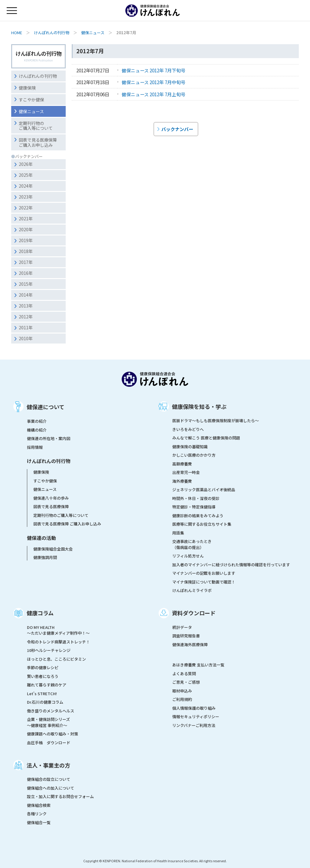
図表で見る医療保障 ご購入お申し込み (67, 524)
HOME (17, 33)
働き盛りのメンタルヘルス (51, 711)
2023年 (26, 197)
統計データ (182, 627)
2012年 (26, 317)
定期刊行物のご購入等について (36, 126)
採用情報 (35, 447)
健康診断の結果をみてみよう (198, 516)
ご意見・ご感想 (186, 682)
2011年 (26, 327)
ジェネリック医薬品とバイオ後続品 (204, 490)
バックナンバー (177, 129)
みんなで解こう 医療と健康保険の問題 (206, 438)
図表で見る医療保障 (51, 506)
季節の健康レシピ (43, 667)
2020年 (26, 229)
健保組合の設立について (49, 779)
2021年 (26, 219)
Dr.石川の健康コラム (45, 702)
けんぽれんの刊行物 (52, 33)
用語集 (178, 533)
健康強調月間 (45, 557)
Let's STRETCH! (42, 694)
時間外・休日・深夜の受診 (196, 498)
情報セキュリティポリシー (196, 717)
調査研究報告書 (186, 636)
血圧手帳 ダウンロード (49, 743)
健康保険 (27, 88)
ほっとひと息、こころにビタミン (56, 659)
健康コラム (40, 613)
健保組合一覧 (39, 822)
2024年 (26, 186)
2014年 (26, 295)
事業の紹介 (37, 421)
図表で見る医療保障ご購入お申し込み (38, 142)
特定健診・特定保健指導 (194, 507)
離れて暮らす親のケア (47, 685)
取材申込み (182, 691)
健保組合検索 (39, 805)
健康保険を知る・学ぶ (199, 406)
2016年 (26, 273)
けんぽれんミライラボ (192, 590)
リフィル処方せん (188, 556)
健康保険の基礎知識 (190, 447)
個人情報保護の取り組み (194, 708)
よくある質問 (184, 674)
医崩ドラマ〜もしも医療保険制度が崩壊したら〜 (216, 421)
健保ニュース (93, 33)
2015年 (26, 284)
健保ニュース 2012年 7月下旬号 (153, 70)
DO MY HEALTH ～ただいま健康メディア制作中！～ (58, 630)
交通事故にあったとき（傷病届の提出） (192, 544)
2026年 (26, 164)
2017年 (26, 262)
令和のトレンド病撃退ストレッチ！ (58, 642)
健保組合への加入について (51, 788)
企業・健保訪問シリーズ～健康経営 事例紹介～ (48, 722)
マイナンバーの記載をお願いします (204, 573)
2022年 (26, 208)
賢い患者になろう (43, 676)
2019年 (26, 240)
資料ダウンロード (194, 613)
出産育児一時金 (186, 472)
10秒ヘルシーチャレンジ (49, 650)
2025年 (26, 175)
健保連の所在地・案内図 (49, 438)
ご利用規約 (182, 699)
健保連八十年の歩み (51, 498)
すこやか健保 (31, 100)
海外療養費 (182, 481)
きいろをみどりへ (188, 429)
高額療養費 (182, 464)
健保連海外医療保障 (190, 644)
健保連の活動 (41, 538)
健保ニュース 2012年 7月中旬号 (153, 82)
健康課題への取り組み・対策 (53, 734)
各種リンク (37, 814)
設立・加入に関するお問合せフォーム (60, 796)
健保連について (46, 407)
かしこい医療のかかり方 (194, 455)
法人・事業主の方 (48, 765)
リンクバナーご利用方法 (194, 725)
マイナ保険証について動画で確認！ (204, 582)
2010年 (26, 338)
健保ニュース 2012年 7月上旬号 (153, 94)
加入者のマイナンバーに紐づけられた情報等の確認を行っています (231, 565)
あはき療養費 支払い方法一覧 (198, 665)
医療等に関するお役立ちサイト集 (202, 524)
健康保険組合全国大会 (53, 549)
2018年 (26, 251)
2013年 (26, 306)
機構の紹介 (37, 430)
